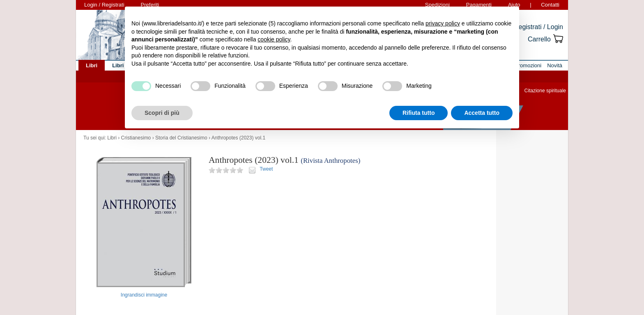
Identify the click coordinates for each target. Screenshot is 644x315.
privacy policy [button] (443, 23)
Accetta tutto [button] (482, 113)
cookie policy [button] (274, 39)
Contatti (550, 5)
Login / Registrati (104, 5)
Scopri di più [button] (162, 113)
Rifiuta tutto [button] (419, 113)
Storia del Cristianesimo (181, 138)
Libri (112, 138)
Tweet (266, 169)
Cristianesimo (136, 138)
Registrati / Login (538, 27)
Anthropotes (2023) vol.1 (238, 138)
